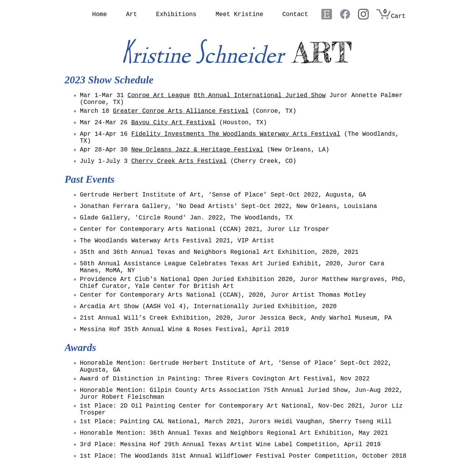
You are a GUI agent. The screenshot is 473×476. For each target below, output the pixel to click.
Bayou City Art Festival (173, 123)
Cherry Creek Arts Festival (179, 161)
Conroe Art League (159, 96)
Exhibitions (177, 15)
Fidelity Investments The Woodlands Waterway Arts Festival (236, 134)
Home (99, 15)
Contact (295, 15)
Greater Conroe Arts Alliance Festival (181, 111)
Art (132, 15)
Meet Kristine (239, 15)
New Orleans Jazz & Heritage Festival (197, 150)
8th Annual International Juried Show (260, 96)
